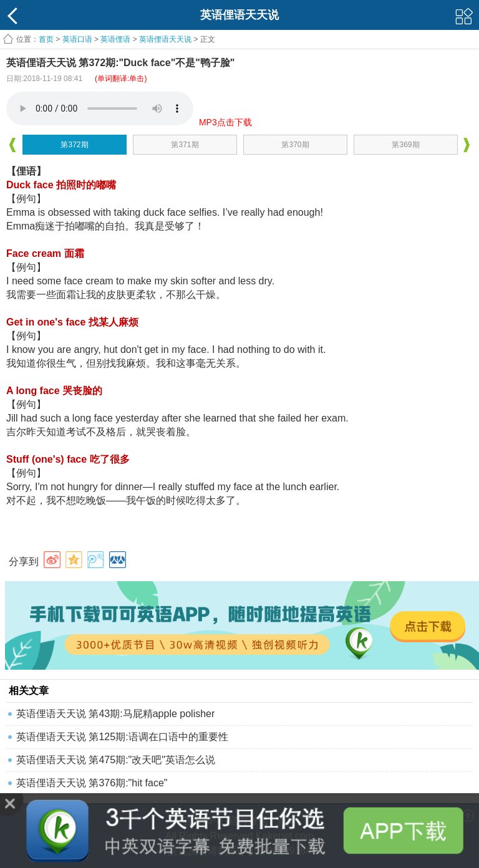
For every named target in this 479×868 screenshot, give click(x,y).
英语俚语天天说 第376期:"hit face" (92, 783)
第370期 (295, 145)
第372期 (74, 145)
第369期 (405, 145)
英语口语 (77, 39)
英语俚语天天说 (166, 39)
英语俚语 (115, 39)
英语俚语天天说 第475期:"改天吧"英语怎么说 (116, 760)
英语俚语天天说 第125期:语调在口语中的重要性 (122, 737)
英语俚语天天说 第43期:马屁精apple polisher (115, 714)
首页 (46, 39)
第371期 (185, 145)
